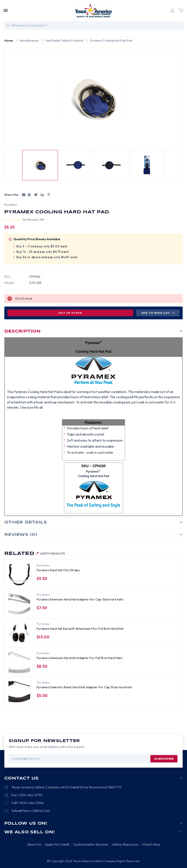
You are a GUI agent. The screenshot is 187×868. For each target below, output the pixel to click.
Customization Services (91, 844)
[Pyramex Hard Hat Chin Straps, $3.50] (19, 574)
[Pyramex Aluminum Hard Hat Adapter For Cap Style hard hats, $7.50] (19, 604)
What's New (151, 844)
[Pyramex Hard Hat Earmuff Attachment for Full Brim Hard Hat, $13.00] (19, 633)
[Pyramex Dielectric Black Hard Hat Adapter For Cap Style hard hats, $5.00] (19, 692)
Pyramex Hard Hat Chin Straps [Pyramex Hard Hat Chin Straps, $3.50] (58, 570)
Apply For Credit (57, 844)
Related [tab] (35, 554)
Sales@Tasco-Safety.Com (31, 811)
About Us (34, 844)
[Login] (172, 10)
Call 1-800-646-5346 (27, 803)
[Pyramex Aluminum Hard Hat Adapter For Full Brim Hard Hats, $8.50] (19, 662)
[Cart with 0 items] (181, 10)
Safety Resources (125, 844)
